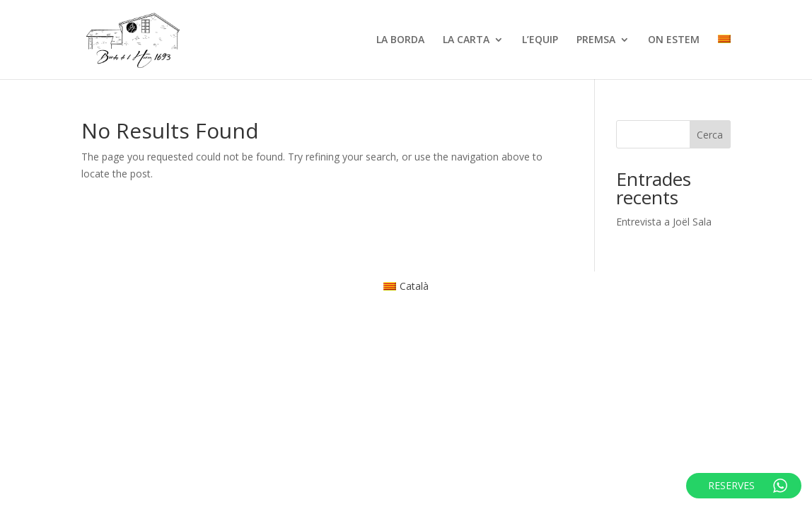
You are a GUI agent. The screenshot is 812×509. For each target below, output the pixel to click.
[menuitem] (724, 57)
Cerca (710, 135)
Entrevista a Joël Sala (664, 222)
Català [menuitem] (414, 286)
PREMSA (596, 40)
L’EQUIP (540, 40)
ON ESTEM (674, 40)
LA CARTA (466, 40)
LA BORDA (400, 40)
